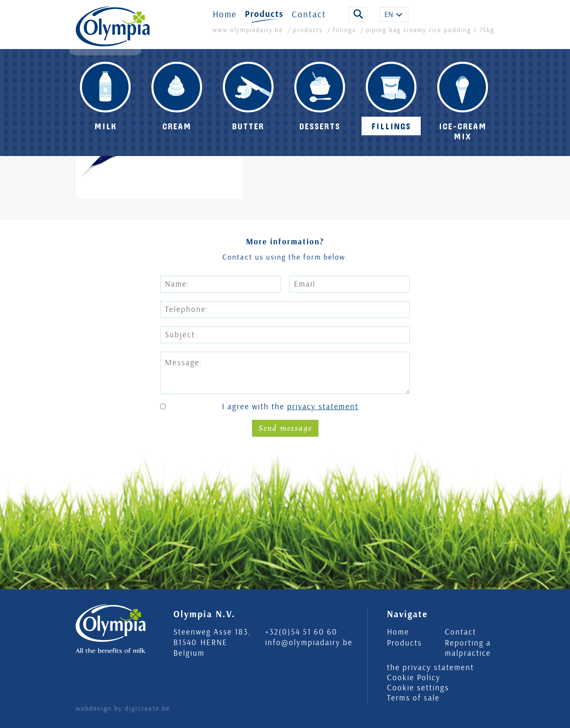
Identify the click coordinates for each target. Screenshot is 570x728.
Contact (309, 20)
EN (389, 21)
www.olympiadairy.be (249, 36)
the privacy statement (430, 668)
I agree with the (290, 407)
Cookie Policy (414, 678)
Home (225, 20)
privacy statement (323, 407)
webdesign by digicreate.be (123, 709)
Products (264, 20)
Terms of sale (413, 698)
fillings (344, 36)
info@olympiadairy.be (309, 643)
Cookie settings (418, 688)
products (308, 36)
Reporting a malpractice (468, 648)
